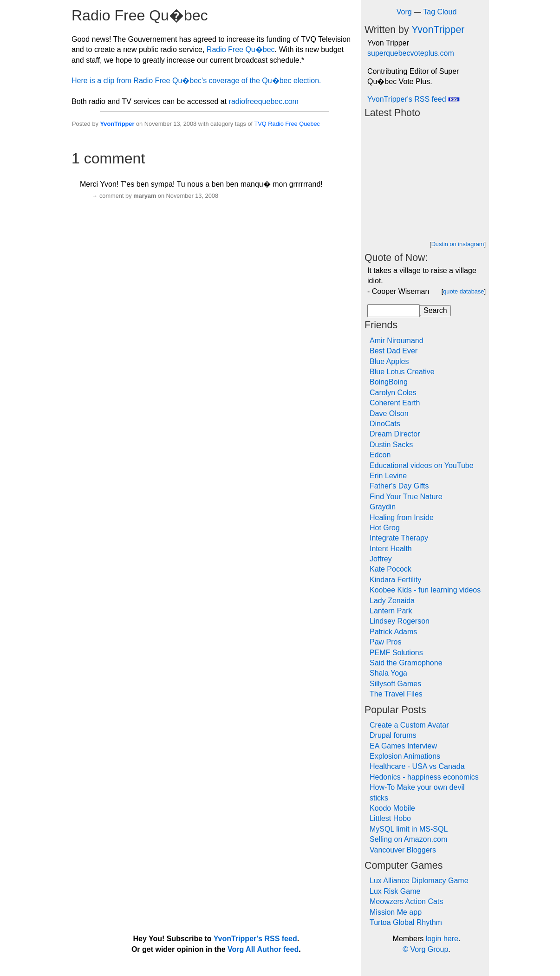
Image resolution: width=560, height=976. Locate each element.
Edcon (380, 455)
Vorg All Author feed (263, 949)
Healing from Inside (402, 517)
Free (291, 124)
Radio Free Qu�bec (241, 49)
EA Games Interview (403, 746)
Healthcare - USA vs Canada (417, 766)
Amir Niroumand (397, 341)
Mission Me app (396, 912)
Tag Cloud (440, 12)
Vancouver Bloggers (403, 850)
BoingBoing (389, 382)
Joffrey (381, 559)
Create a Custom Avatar (409, 725)
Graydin (383, 507)
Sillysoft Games (395, 684)
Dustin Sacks (391, 445)
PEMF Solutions (396, 653)
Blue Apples (389, 361)
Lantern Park (391, 611)
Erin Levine (388, 476)
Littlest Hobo (390, 818)
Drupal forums (393, 735)
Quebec (309, 124)
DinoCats (385, 424)
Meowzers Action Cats (406, 901)
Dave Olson (389, 413)
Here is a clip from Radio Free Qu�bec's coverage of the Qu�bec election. (196, 81)
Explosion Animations (405, 756)
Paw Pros (385, 642)
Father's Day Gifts (399, 486)
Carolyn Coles (393, 393)
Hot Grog (385, 528)
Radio (276, 124)
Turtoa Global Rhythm (406, 922)
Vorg (404, 12)
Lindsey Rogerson (400, 621)
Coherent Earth (395, 403)
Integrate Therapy (399, 538)
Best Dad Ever (394, 351)
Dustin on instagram (458, 244)
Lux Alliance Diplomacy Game (419, 881)
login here (442, 939)
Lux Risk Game (395, 891)
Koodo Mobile (392, 808)
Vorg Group (429, 949)
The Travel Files (396, 694)
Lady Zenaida (392, 601)
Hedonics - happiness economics (424, 777)
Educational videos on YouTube (422, 465)
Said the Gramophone (406, 663)
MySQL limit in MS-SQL (409, 829)
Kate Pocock (391, 569)
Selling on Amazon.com (408, 839)
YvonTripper (117, 124)
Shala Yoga (388, 673)
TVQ (260, 124)
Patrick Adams (393, 632)
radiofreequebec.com (264, 101)
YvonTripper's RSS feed (413, 99)
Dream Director (395, 434)
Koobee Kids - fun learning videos (425, 590)
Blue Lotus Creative (402, 372)
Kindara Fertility (395, 580)
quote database (463, 291)
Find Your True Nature (406, 497)
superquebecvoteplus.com (411, 53)
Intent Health (391, 549)
